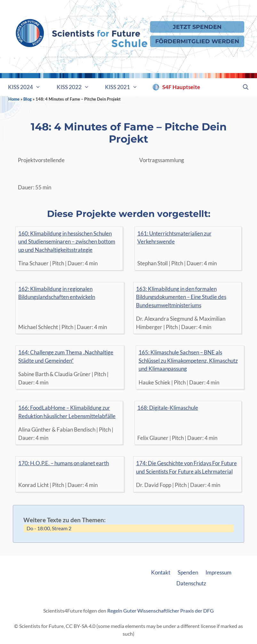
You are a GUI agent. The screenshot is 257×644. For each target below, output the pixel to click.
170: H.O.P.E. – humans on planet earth (64, 463)
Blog (28, 99)
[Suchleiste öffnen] (245, 87)
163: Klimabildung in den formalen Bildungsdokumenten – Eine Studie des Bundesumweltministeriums (181, 297)
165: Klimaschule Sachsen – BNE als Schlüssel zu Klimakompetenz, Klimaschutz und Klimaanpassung (188, 360)
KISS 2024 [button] (28, 87)
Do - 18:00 (38, 528)
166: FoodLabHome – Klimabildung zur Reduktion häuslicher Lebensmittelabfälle (67, 412)
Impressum (218, 572)
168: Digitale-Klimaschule (168, 408)
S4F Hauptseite (181, 87)
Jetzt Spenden (197, 27)
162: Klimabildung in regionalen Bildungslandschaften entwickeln (57, 293)
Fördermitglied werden (197, 41)
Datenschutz (191, 583)
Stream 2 (62, 528)
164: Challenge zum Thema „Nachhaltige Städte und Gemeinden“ (66, 356)
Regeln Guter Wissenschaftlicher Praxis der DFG (161, 611)
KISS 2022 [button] (77, 87)
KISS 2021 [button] (125, 87)
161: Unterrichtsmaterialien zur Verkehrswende (174, 238)
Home (14, 99)
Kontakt (161, 572)
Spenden (188, 572)
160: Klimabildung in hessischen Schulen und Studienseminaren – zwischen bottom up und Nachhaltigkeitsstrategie (67, 242)
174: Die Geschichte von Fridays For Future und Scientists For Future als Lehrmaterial (186, 467)
